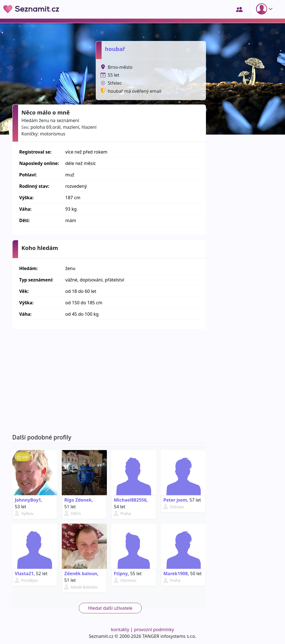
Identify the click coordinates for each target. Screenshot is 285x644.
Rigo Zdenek (78, 500)
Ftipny (121, 573)
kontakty (120, 630)
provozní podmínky (154, 630)
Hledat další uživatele (110, 608)
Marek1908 (176, 573)
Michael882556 (130, 500)
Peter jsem (175, 500)
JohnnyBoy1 (28, 500)
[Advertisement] (109, 381)
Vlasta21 (24, 573)
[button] (266, 9)
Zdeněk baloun (81, 573)
